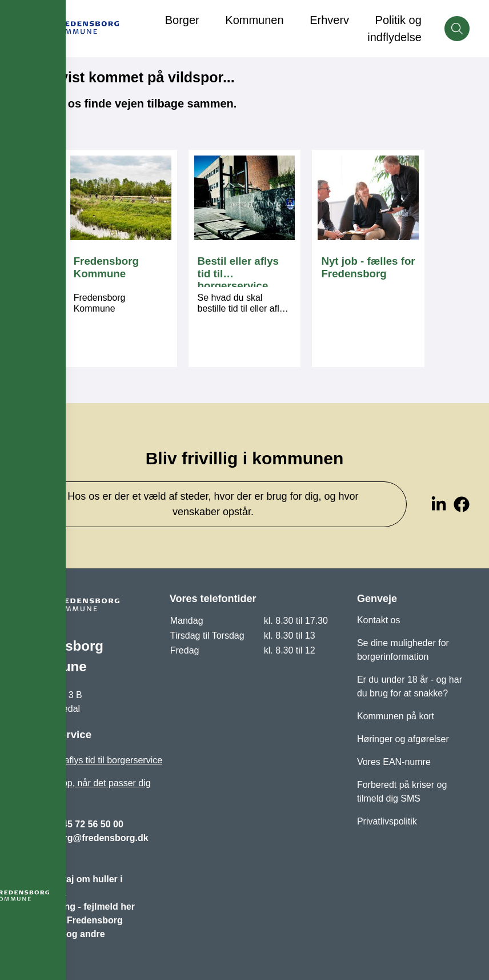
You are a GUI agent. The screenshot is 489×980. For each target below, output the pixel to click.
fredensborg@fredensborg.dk (84, 838)
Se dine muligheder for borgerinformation (403, 650)
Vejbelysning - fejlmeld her (77, 907)
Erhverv (329, 20)
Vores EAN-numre (394, 762)
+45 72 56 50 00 (90, 824)
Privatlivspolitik (387, 821)
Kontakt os (379, 620)
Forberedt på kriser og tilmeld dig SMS (402, 792)
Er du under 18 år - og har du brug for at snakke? (410, 686)
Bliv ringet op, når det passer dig (85, 783)
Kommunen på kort (396, 716)
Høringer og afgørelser (403, 739)
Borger (182, 20)
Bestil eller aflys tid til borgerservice (91, 760)
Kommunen (254, 20)
